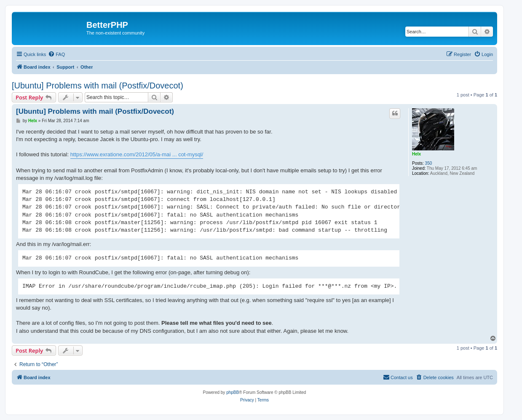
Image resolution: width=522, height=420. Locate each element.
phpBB (233, 392)
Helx (416, 154)
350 (429, 163)
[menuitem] (56, 54)
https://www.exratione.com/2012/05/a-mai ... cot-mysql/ (137, 154)
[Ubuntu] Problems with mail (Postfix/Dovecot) (98, 86)
